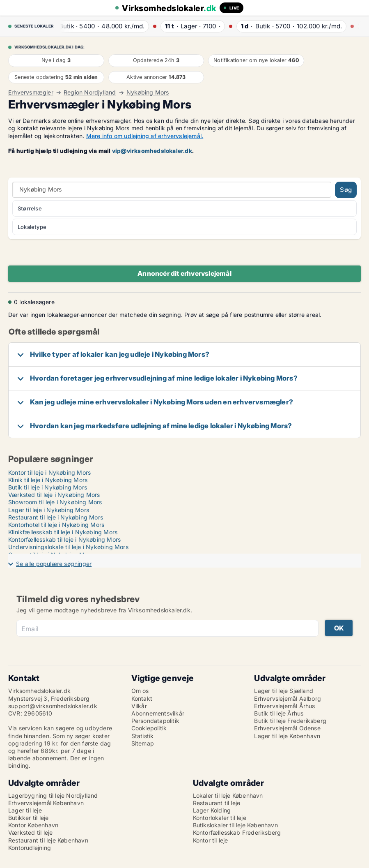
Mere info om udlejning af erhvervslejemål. (145, 136)
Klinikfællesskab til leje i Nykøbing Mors (63, 532)
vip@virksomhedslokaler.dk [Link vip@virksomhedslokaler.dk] (152, 151)
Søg (346, 190)
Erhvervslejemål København (46, 803)
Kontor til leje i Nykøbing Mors (49, 472)
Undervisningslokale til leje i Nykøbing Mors (68, 547)
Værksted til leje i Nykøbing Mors (54, 495)
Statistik (143, 736)
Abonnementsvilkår (158, 713)
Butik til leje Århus (279, 713)
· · (103, 26)
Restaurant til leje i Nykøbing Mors (56, 517)
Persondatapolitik (155, 721)
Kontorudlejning (30, 848)
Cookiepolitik (149, 728)
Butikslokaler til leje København (235, 825)
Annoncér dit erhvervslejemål (184, 273)
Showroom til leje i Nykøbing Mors (55, 502)
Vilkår (139, 706)
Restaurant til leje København (48, 840)
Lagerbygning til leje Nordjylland (53, 795)
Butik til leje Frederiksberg (290, 721)
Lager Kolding (212, 810)
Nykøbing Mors (148, 92)
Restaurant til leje (217, 803)
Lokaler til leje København (228, 795)
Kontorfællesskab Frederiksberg (237, 832)
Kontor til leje (211, 840)
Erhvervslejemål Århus (284, 706)
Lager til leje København (287, 736)
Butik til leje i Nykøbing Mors (48, 487)
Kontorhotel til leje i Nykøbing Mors (56, 525)
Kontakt (142, 698)
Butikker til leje (28, 818)
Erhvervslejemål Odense (287, 728)
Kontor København (33, 825)
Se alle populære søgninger (54, 564)
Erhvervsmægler (31, 92)
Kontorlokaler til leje (220, 818)
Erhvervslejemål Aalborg (288, 698)
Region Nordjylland (90, 92)
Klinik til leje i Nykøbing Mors (48, 480)
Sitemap (143, 743)
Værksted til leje (30, 832)
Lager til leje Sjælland (284, 691)
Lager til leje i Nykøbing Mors (49, 510)
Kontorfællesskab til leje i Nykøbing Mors (64, 539)
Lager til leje (25, 810)
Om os (140, 691)
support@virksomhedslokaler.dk (53, 706)
